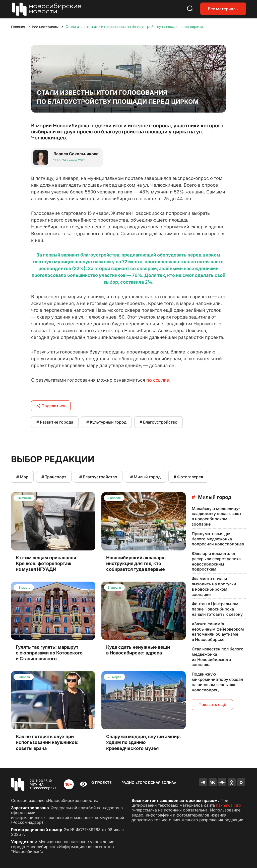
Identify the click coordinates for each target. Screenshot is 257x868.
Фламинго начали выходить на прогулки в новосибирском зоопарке (214, 586)
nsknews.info (229, 805)
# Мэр (22, 477)
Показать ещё (212, 704)
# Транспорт (54, 477)
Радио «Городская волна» (149, 782)
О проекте (101, 782)
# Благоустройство (158, 422)
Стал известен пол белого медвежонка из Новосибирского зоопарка (218, 657)
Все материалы (223, 9)
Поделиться (51, 406)
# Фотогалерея (188, 477)
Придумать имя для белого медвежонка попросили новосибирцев (218, 539)
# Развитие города (55, 422)
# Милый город (145, 477)
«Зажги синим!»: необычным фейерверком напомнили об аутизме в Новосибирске (218, 632)
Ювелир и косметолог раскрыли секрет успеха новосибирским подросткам (216, 561)
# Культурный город (106, 422)
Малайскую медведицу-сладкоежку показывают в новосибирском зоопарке (217, 516)
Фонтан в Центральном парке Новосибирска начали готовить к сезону (217, 609)
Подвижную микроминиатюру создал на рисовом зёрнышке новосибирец (217, 682)
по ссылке (158, 380)
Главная (18, 27)
